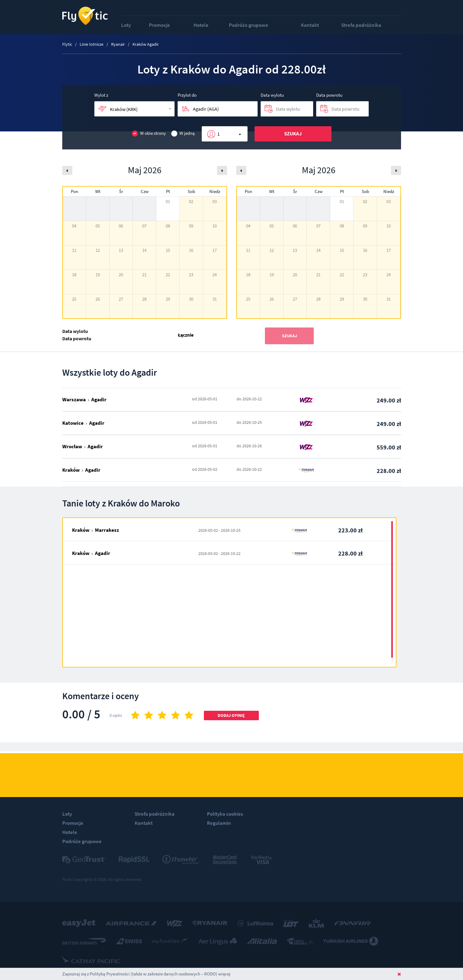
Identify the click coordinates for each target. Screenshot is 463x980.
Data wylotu (272, 95)
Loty (126, 25)
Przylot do (187, 95)
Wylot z (101, 95)
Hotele (201, 25)
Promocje (159, 25)
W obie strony (149, 133)
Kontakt (310, 25)
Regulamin (219, 823)
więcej (224, 974)
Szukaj (293, 134)
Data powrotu (329, 95)
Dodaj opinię (231, 715)
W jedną (183, 133)
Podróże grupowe (249, 25)
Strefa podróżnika (361, 25)
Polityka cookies (225, 814)
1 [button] (219, 134)
